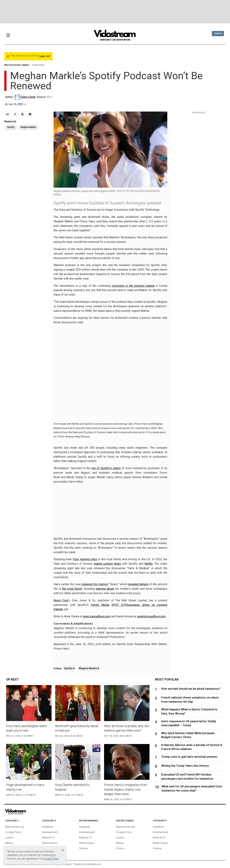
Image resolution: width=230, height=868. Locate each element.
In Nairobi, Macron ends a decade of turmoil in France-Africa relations (192, 747)
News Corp (61, 600)
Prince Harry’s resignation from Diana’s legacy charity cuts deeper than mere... (126, 789)
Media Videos (50, 843)
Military (9, 843)
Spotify (69, 668)
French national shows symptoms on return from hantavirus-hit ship (190, 700)
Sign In (218, 34)
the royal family (72, 589)
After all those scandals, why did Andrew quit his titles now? (126, 728)
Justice (9, 838)
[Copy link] (15, 114)
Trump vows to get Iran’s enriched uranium (189, 757)
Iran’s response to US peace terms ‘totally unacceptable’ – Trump (189, 723)
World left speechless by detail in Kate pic (77, 728)
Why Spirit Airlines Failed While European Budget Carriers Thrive (188, 735)
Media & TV (48, 838)
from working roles (85, 559)
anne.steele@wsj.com (97, 616)
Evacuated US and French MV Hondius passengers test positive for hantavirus (187, 777)
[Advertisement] (115, 12)
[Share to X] (22, 114)
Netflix (149, 564)
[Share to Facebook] (30, 114)
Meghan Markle (89, 668)
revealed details (138, 584)
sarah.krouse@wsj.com (151, 616)
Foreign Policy (13, 832)
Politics (120, 848)
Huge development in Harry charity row (25, 787)
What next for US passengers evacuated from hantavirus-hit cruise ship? (192, 788)
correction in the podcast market (133, 286)
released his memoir (94, 584)
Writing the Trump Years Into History (185, 766)
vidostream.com (93, 864)
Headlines (48, 827)
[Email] (7, 114)
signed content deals (107, 564)
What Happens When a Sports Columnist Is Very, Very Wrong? (189, 711)
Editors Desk (28, 97)
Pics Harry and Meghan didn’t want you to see (26, 728)
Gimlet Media (100, 605)
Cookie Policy (51, 859)
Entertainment (50, 832)
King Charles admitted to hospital (72, 787)
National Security (15, 827)
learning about (105, 589)
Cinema (83, 848)
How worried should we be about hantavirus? (191, 689)
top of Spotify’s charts (106, 468)
